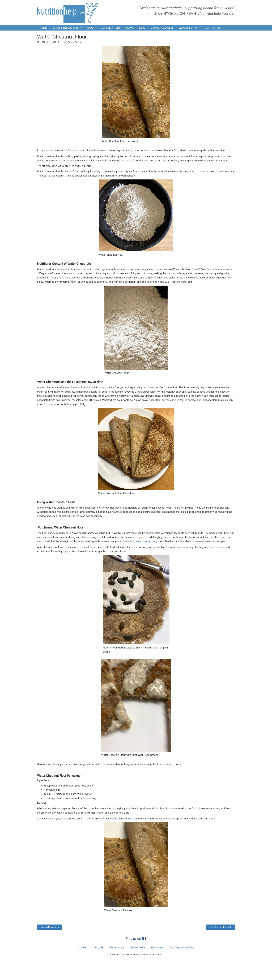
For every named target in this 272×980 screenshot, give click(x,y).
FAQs (91, 28)
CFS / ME (98, 948)
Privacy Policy (138, 948)
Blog (142, 28)
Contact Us (213, 28)
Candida (82, 948)
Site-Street (156, 955)
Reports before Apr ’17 (67, 28)
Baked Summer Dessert (219, 927)
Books (130, 28)
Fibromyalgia (117, 948)
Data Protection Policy (182, 948)
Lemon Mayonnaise (51, 927)
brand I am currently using (142, 541)
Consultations (111, 28)
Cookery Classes (162, 28)
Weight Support (189, 28)
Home (43, 28)
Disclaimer (157, 948)
